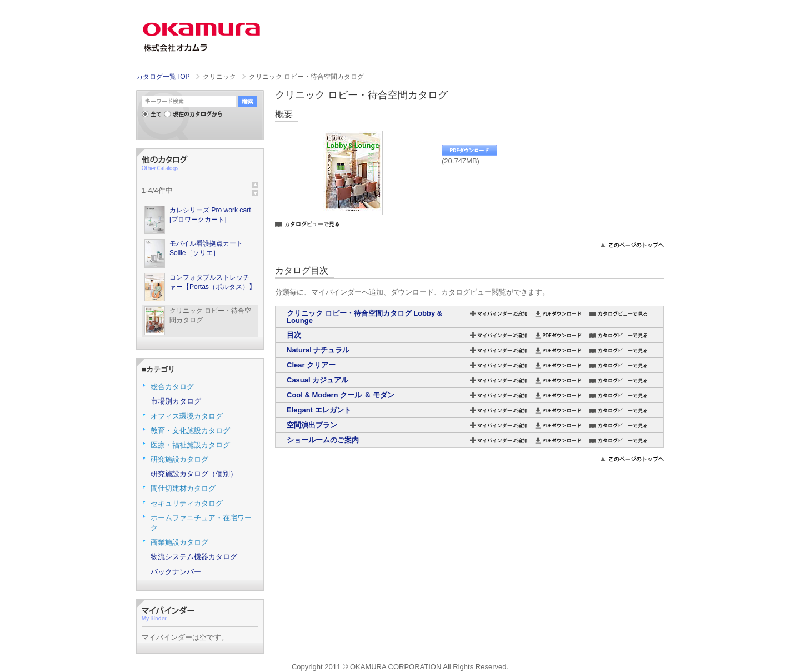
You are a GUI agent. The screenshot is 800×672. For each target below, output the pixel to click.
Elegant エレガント (319, 410)
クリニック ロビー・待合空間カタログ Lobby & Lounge (364, 317)
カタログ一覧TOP (163, 77)
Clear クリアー (311, 365)
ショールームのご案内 (323, 440)
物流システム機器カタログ (194, 557)
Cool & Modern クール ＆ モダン (341, 395)
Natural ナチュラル (318, 350)
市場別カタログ (176, 401)
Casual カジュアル (317, 380)
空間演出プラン (312, 425)
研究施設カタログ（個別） (194, 474)
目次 (294, 335)
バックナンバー (176, 572)
